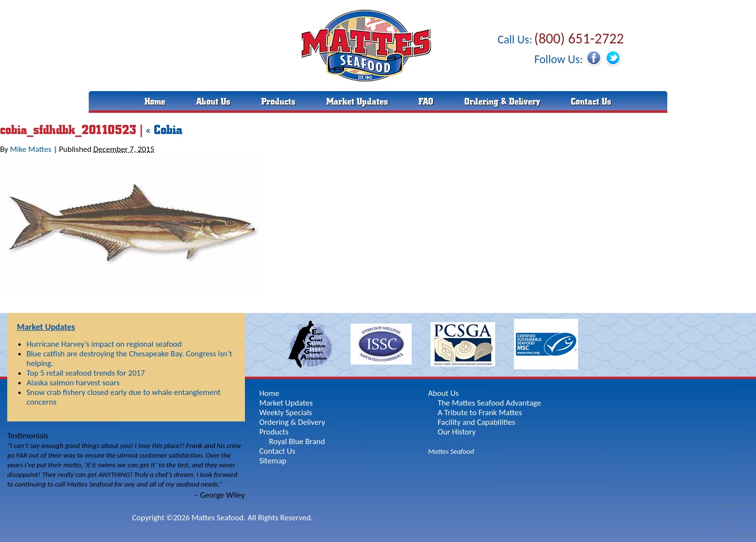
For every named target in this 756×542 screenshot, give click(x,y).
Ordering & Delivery (502, 102)
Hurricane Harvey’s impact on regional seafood (104, 344)
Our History (457, 432)
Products (278, 102)
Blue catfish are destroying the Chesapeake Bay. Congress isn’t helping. (129, 359)
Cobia (164, 130)
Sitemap (273, 461)
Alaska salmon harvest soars (73, 383)
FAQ (426, 102)
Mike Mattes (31, 149)
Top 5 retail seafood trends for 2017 (86, 373)
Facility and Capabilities (477, 422)
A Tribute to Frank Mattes (480, 413)
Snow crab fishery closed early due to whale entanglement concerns (123, 397)
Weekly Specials (286, 413)
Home (155, 102)
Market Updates (357, 102)
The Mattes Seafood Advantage (490, 403)
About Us (213, 102)
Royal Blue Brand (297, 441)
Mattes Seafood (451, 451)
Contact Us (591, 102)
